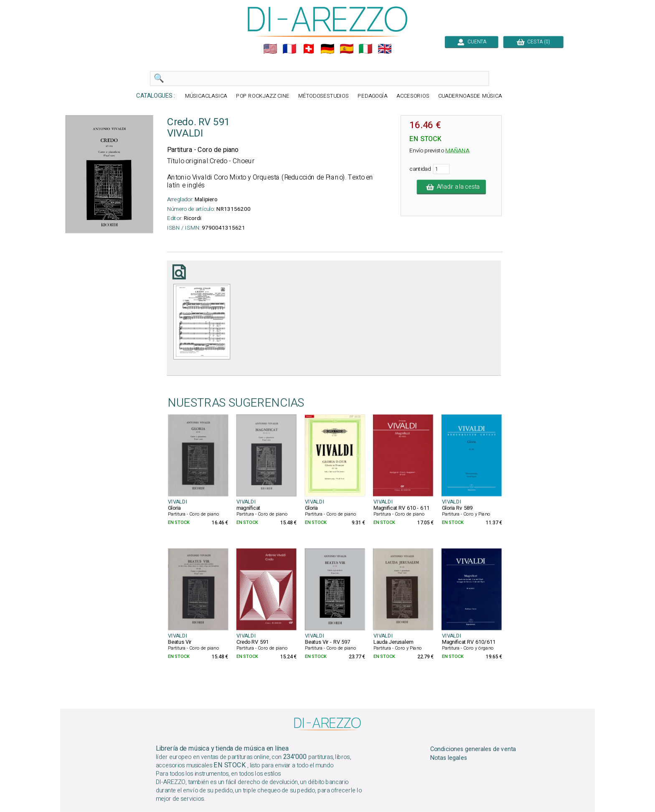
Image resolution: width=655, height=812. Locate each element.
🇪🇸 (347, 49)
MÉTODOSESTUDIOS (324, 96)
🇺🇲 (270, 49)
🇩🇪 (327, 49)
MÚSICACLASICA (206, 96)
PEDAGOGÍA (373, 96)
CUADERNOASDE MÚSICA (470, 96)
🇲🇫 (289, 49)
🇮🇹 (366, 49)
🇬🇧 (385, 49)
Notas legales (449, 758)
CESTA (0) (533, 42)
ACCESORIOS (413, 96)
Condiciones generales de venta (473, 749)
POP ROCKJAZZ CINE (263, 96)
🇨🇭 (309, 49)
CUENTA (472, 42)
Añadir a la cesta (452, 187)
